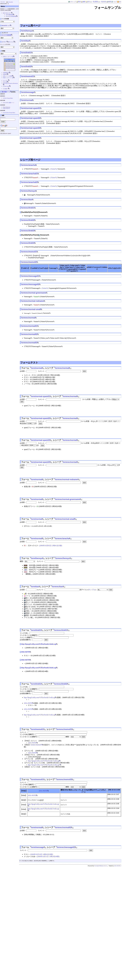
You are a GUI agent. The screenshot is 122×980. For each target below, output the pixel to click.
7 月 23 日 (3, 2)
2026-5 (10, 59)
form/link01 (26, 53)
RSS (119, 2)
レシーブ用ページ (30, 160)
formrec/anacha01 (29, 174)
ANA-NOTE (25, 652)
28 (11, 68)
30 (14, 68)
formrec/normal (28, 318)
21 (11, 67)
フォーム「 (26, 368)
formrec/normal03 (29, 343)
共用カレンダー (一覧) (8, 57)
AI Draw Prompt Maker (8, 98)
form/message (28, 92)
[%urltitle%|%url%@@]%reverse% (34, 212)
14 (11, 65)
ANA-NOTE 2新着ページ (9, 103)
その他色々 (6, 89)
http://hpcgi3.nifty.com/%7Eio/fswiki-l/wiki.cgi (39, 644)
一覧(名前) (102, 2)
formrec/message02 (30, 284)
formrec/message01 (30, 276)
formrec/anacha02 (29, 182)
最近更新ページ (6, 92)
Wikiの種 (5, 82)
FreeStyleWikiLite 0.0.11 (101, 866)
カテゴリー (4, 42)
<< (7, 59)
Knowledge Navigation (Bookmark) (10, 83)
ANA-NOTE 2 (118, 866)
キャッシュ (11, 42)
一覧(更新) (94, 2)
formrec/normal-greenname (34, 293)
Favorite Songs (6, 86)
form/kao (25, 41)
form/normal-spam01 (31, 108)
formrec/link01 (28, 208)
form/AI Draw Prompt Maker (9, 113)
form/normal (27, 100)
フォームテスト (29, 363)
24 (5, 68)
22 (13, 67)
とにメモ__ (6, 80)
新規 (79, 2)
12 (8, 65)
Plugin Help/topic (7, 107)
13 (10, 65)
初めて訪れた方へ (7, 13)
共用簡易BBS (6, 73)
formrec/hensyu (28, 191)
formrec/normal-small (31, 309)
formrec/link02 (28, 220)
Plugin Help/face (6, 108)
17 (5, 67)
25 (7, 68)
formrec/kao (27, 200)
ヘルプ (114, 2)
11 (7, 65)
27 (10, 68)
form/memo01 (28, 76)
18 (7, 67)
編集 (83, 2)
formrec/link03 (28, 231)
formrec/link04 (28, 243)
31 (5, 70)
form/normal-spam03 (31, 128)
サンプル (92, 590)
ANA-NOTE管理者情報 (11, 16)
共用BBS (5, 74)
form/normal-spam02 (31, 118)
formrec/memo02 (29, 262)
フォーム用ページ (30, 26)
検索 (109, 2)
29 (13, 68)
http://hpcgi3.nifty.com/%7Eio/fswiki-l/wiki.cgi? (44, 765)
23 (14, 67)
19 (8, 67)
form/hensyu (27, 31)
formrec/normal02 (29, 334)
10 (5, 65)
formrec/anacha (28, 165)
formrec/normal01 (29, 326)
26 (8, 68)
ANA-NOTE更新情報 (6, 35)
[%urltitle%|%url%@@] (30, 235)
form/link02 (26, 66)
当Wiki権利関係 (9, 15)
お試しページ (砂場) (8, 76)
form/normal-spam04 (31, 138)
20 (10, 67)
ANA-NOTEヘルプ (6, 26)
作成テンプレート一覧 (8, 78)
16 (14, 65)
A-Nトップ (72, 2)
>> (12, 59)
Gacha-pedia (10, 2)
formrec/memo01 (29, 252)
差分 (88, 2)
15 (13, 65)
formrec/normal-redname (33, 301)
